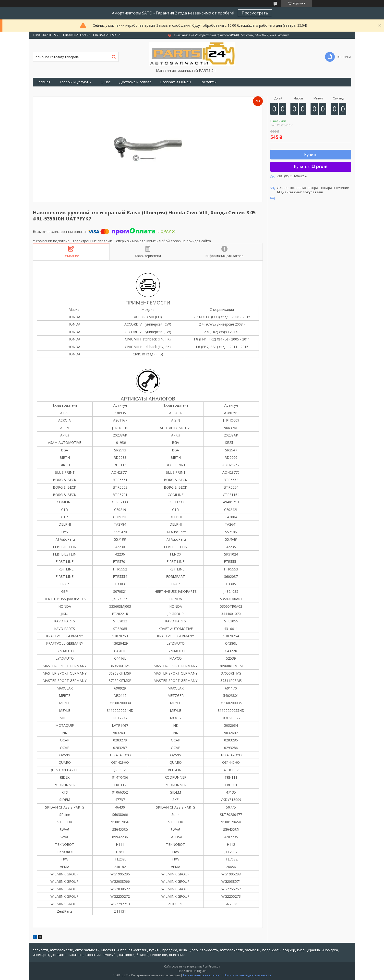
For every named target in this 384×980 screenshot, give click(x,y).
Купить (311, 155)
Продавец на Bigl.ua (192, 971)
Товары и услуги (73, 82)
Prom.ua (214, 966)
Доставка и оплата (135, 82)
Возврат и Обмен (176, 82)
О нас (106, 82)
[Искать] (114, 57)
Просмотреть (255, 13)
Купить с (311, 167)
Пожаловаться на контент (202, 975)
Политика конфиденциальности (247, 975)
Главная (43, 82)
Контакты (208, 82)
